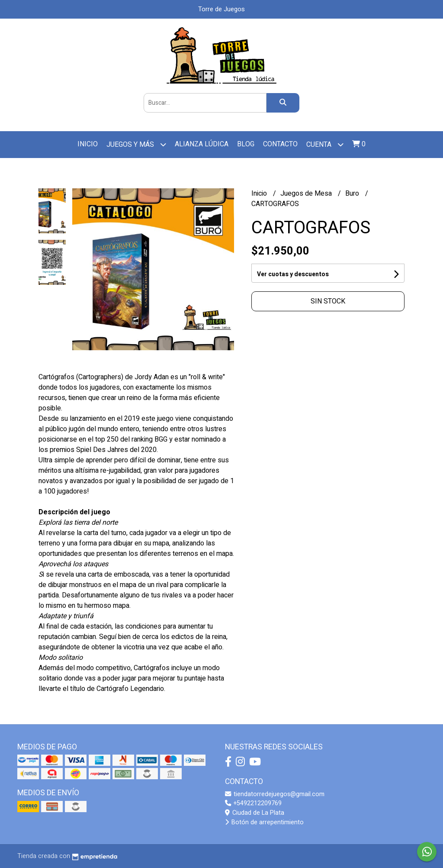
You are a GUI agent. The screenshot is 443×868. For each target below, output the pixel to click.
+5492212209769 (253, 803)
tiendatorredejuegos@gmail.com (275, 794)
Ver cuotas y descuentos (293, 274)
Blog (246, 144)
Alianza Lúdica (202, 144)
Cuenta (325, 144)
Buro (353, 194)
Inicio (88, 144)
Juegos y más (136, 144)
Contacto (280, 144)
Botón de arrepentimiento (264, 822)
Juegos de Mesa (307, 194)
